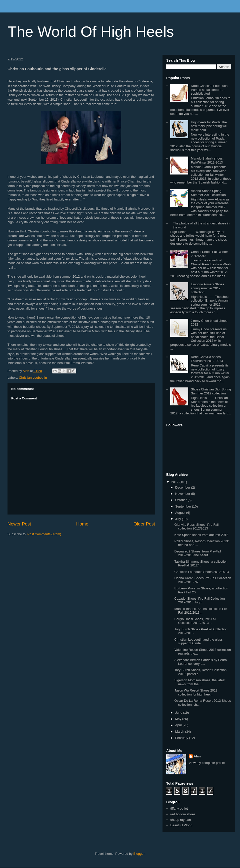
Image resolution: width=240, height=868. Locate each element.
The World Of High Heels (91, 32)
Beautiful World (181, 825)
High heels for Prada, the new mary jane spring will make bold (209, 126)
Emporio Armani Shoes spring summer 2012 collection (207, 288)
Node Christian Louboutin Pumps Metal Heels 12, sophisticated (209, 90)
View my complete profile (207, 763)
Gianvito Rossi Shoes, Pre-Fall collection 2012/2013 (196, 527)
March (180, 732)
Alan (197, 756)
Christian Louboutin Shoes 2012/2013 (201, 572)
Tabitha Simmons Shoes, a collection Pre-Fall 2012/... (201, 564)
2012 (175, 482)
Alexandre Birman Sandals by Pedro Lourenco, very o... (200, 662)
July (179, 519)
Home (82, 524)
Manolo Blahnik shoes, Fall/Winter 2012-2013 (207, 160)
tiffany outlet (179, 808)
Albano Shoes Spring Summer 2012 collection (208, 193)
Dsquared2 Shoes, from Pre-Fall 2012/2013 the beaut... (197, 553)
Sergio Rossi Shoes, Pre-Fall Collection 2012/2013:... (195, 621)
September (184, 506)
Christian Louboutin (33, 378)
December (183, 487)
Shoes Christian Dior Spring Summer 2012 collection (211, 391)
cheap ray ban (180, 820)
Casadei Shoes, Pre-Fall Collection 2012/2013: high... (199, 601)
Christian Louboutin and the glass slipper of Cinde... (198, 641)
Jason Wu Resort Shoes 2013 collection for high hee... (196, 692)
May (179, 719)
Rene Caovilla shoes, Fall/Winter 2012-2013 (207, 359)
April (179, 725)
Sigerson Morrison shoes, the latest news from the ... (200, 682)
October (181, 500)
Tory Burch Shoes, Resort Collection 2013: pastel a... (200, 672)
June (179, 713)
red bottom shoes (183, 814)
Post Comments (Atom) (44, 534)
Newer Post (19, 524)
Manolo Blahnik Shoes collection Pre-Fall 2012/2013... (201, 611)
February (182, 738)
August (181, 513)
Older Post (144, 524)
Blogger (139, 854)
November (183, 494)
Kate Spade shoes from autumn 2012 (201, 535)
